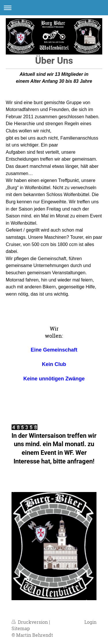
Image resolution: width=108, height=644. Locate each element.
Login (90, 622)
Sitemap (21, 628)
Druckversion (30, 622)
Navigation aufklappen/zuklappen (54, 8)
